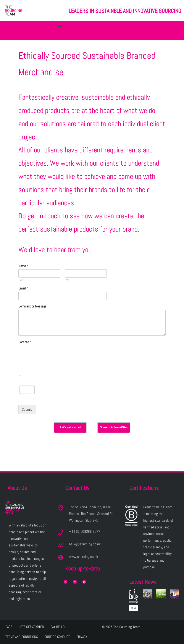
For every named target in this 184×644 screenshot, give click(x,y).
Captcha (25, 342)
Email (23, 288)
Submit (27, 409)
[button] (60, 27)
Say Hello (58, 627)
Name (23, 266)
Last (67, 280)
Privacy (82, 637)
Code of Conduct (57, 637)
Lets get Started (31, 627)
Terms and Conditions (22, 637)
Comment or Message (32, 306)
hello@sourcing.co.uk (85, 544)
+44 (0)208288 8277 (85, 531)
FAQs (9, 627)
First (21, 280)
